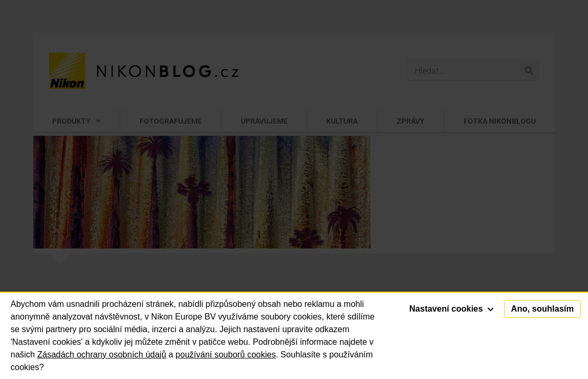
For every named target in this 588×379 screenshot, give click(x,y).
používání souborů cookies (226, 355)
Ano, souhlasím (542, 309)
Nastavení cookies (452, 309)
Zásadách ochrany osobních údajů (102, 355)
